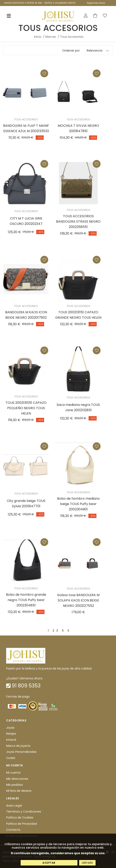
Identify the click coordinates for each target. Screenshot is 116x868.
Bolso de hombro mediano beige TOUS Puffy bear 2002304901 (78, 504)
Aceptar (49, 863)
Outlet (11, 758)
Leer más (87, 863)
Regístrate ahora (96, 3)
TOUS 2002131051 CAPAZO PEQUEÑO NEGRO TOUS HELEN (26, 408)
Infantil (11, 740)
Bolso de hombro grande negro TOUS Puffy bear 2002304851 (26, 600)
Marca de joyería (18, 746)
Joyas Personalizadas (21, 752)
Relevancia (95, 51)
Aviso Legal (14, 806)
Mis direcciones (17, 779)
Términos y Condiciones (24, 812)
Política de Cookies (20, 818)
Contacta (13, 830)
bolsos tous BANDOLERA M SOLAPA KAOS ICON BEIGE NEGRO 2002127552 (78, 600)
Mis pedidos (15, 785)
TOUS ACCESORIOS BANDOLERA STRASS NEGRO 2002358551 (78, 221)
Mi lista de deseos (19, 791)
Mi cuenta (13, 773)
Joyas (10, 728)
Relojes (11, 734)
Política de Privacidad (22, 824)
